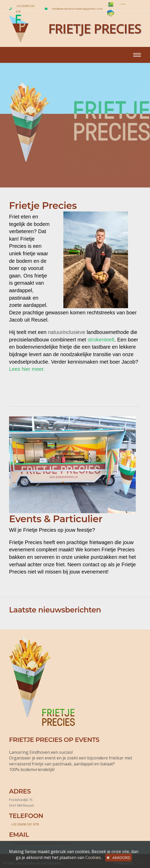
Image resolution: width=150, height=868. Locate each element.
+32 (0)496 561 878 (25, 9)
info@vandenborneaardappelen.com (77, 9)
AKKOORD (119, 858)
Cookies (93, 857)
